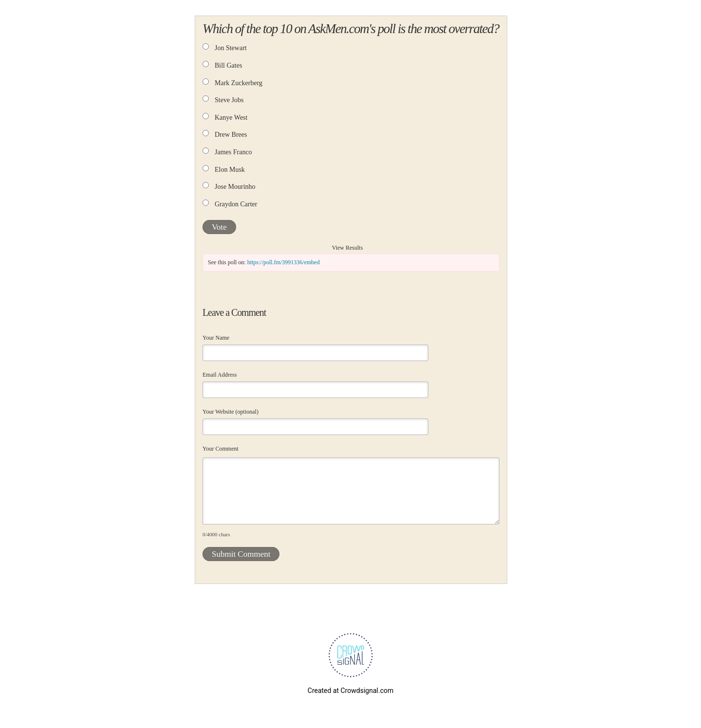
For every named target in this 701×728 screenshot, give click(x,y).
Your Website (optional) (231, 412)
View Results (348, 248)
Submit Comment (241, 554)
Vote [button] (219, 227)
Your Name (216, 338)
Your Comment (221, 449)
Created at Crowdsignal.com (350, 691)
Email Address (220, 375)
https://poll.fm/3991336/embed (284, 262)
